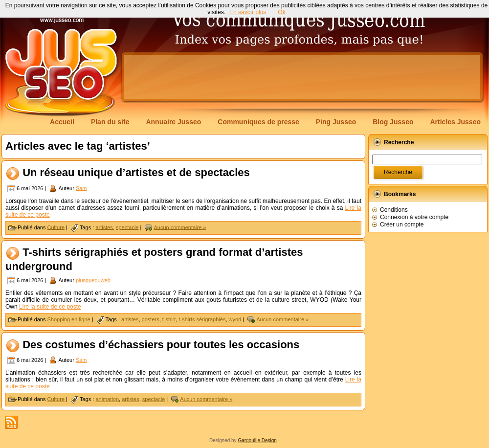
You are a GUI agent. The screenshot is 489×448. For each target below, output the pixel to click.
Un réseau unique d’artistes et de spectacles (136, 172)
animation (107, 399)
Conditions (394, 210)
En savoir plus (248, 12)
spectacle (127, 227)
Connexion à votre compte (414, 217)
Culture (56, 227)
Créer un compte (402, 224)
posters (151, 319)
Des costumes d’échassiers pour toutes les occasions (161, 345)
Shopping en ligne (69, 319)
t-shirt (169, 319)
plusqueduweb (93, 280)
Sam (81, 188)
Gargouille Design (257, 440)
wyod (235, 319)
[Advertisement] (154, 84)
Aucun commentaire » (180, 227)
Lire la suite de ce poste (50, 307)
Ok (281, 12)
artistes (104, 227)
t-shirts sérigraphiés (202, 319)
